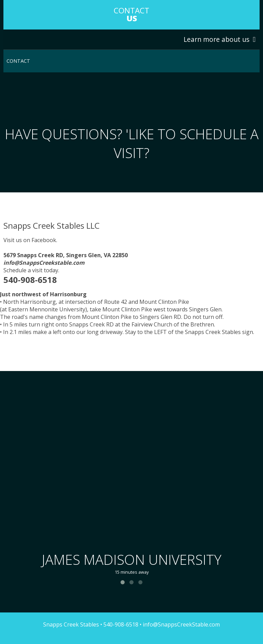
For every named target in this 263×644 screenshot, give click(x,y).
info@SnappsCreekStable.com (181, 624)
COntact (131, 14)
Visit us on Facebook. (30, 240)
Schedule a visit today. (31, 270)
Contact (18, 61)
